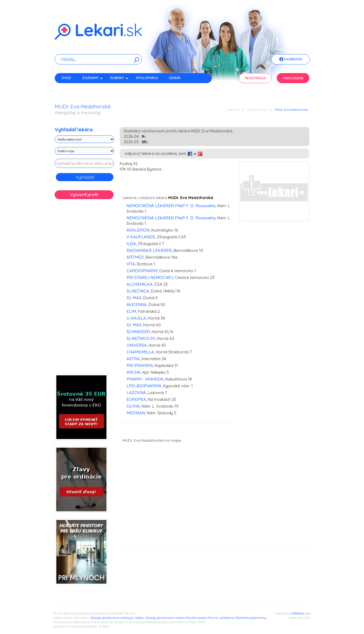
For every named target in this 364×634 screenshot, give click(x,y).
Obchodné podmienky (251, 618)
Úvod (66, 78)
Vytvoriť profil (84, 195)
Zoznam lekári (257, 110)
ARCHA (134, 372)
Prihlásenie (293, 78)
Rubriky (119, 78)
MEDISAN (136, 413)
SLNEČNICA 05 (141, 338)
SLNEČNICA (138, 291)
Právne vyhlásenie (221, 618)
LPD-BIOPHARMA (144, 386)
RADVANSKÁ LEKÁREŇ (149, 250)
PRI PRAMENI (140, 365)
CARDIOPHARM (142, 271)
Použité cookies (196, 618)
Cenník (175, 78)
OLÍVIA (133, 406)
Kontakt (69, 87)
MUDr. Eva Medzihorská (291, 110)
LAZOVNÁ (136, 393)
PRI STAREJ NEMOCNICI (150, 277)
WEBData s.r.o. (301, 613)
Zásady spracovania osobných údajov (117, 618)
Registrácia (255, 78)
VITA (131, 264)
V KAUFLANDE (141, 237)
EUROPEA (136, 399)
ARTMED (135, 257)
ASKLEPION (138, 230)
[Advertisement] (84, 288)
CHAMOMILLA (140, 352)
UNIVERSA (137, 345)
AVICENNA (136, 305)
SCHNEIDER (138, 332)
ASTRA (133, 359)
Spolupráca (147, 78)
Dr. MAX (134, 298)
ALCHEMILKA (139, 284)
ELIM (131, 311)
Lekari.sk (233, 110)
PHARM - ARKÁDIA (145, 379)
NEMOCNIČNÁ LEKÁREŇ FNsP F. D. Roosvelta (171, 206)
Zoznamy (93, 78)
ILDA (131, 244)
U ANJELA (136, 318)
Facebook (291, 60)
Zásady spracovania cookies (165, 618)
